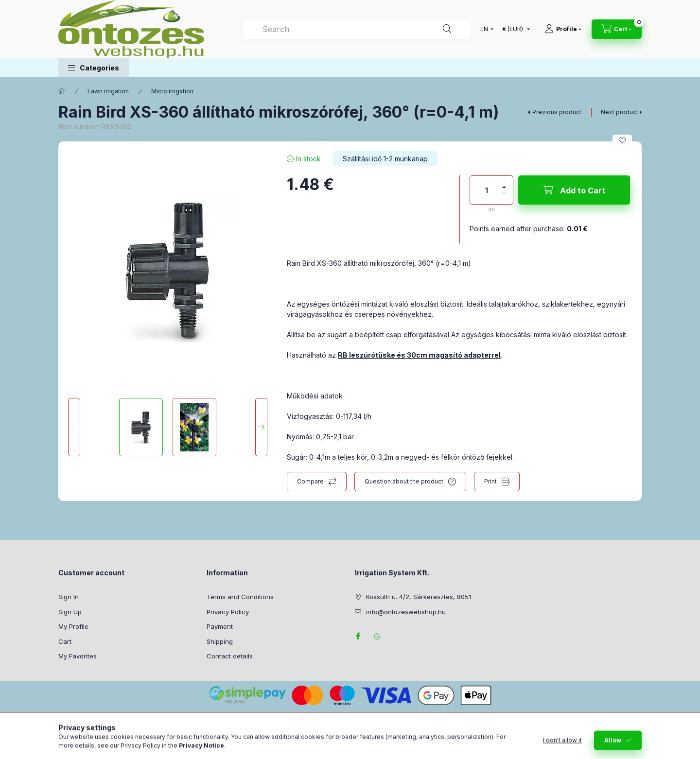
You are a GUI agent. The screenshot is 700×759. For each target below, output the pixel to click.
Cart (65, 641)
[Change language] (485, 29)
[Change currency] (514, 29)
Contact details (230, 656)
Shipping (220, 641)
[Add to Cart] (574, 190)
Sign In (69, 597)
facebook (358, 636)
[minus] (504, 197)
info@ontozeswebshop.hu (406, 612)
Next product (620, 112)
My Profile (73, 626)
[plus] (504, 183)
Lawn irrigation (108, 91)
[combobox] (357, 29)
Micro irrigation (172, 91)
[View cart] (617, 29)
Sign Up (70, 612)
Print (490, 481)
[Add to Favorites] (622, 140)
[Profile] (563, 29)
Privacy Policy (228, 612)
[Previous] (74, 427)
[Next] (261, 427)
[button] (94, 68)
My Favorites (78, 656)
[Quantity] (487, 190)
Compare (310, 481)
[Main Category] (62, 91)
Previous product (557, 112)
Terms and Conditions (240, 597)
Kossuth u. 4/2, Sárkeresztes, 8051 (419, 597)
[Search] (447, 29)
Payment (220, 626)
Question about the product (404, 481)
